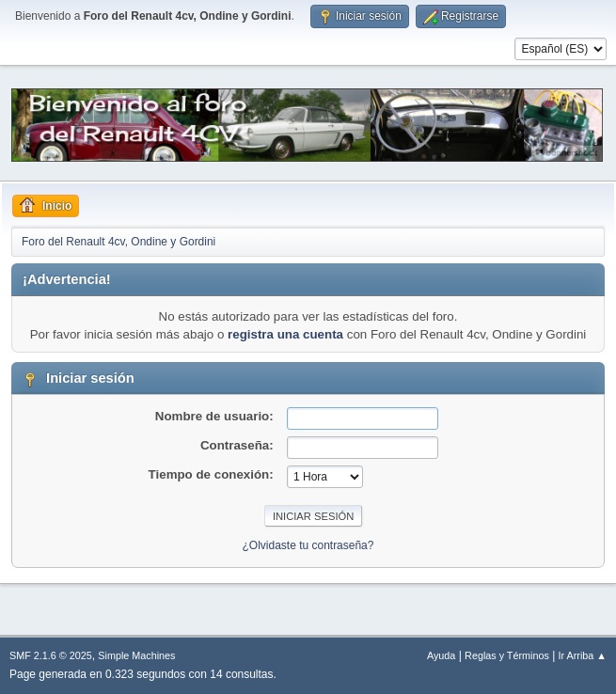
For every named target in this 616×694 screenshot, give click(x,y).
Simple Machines (136, 655)
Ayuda (441, 655)
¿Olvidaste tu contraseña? (308, 545)
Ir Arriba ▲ (583, 655)
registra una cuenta (285, 334)
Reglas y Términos (507, 655)
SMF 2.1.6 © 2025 (51, 655)
